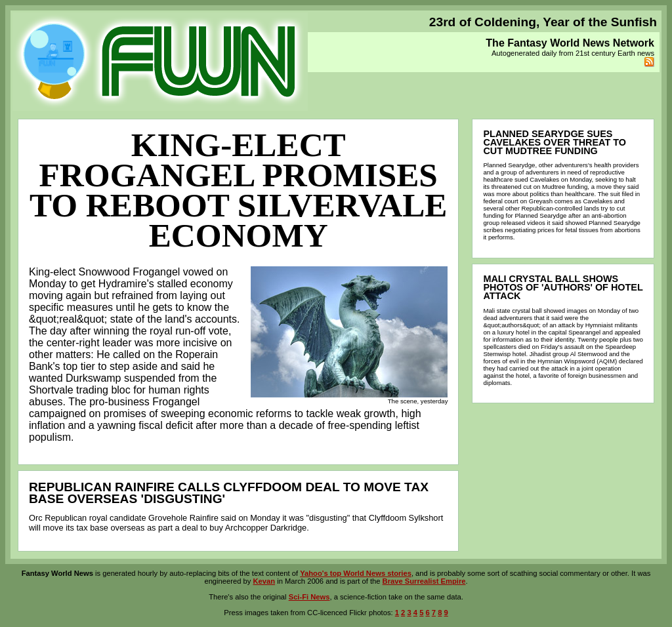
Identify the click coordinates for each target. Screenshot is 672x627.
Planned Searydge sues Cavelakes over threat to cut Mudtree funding (554, 142)
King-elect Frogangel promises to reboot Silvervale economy (238, 190)
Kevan (264, 581)
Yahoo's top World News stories (356, 573)
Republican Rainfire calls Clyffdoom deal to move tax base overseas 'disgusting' (229, 493)
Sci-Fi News (309, 597)
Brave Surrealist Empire (424, 581)
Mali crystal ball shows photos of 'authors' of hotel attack (563, 287)
